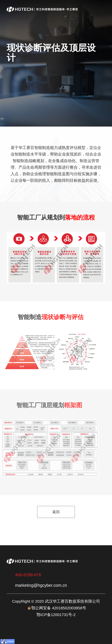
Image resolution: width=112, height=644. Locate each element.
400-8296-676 (28, 575)
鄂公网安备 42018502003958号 (59, 608)
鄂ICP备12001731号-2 (56, 615)
